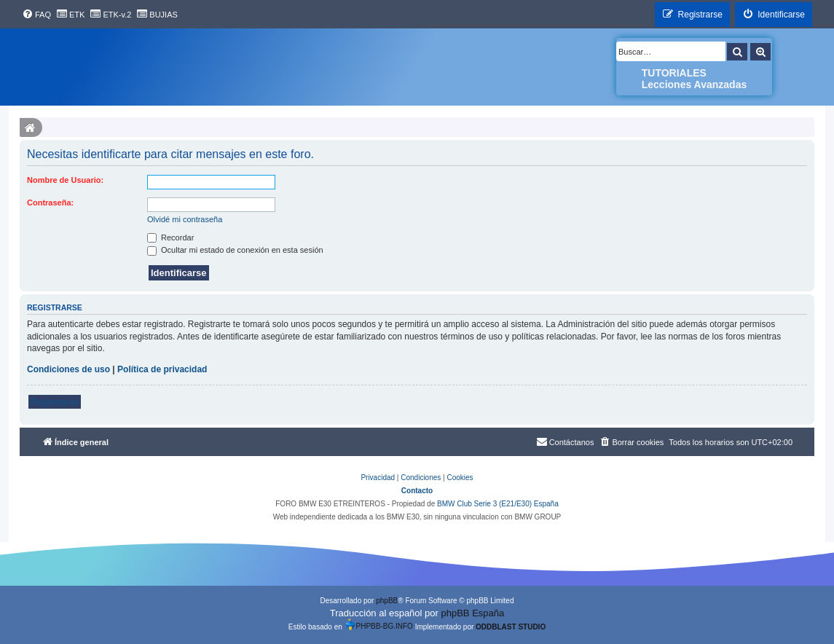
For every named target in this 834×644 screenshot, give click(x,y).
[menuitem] (36, 15)
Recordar (170, 237)
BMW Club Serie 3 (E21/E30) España (498, 504)
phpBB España (472, 613)
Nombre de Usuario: (65, 180)
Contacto (417, 491)
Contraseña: (50, 203)
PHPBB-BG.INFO (379, 624)
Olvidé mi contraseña (185, 219)
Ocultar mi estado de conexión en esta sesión (235, 250)
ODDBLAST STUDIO (511, 627)
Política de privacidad (162, 369)
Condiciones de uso (68, 369)
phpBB (387, 601)
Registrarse (55, 402)
